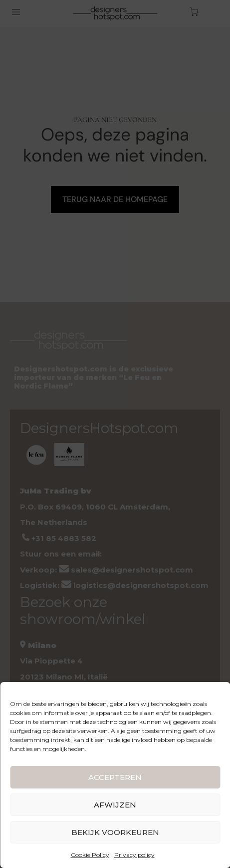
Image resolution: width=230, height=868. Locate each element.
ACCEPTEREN (115, 777)
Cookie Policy (90, 855)
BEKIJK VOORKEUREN (115, 832)
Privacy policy (134, 855)
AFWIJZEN (115, 805)
